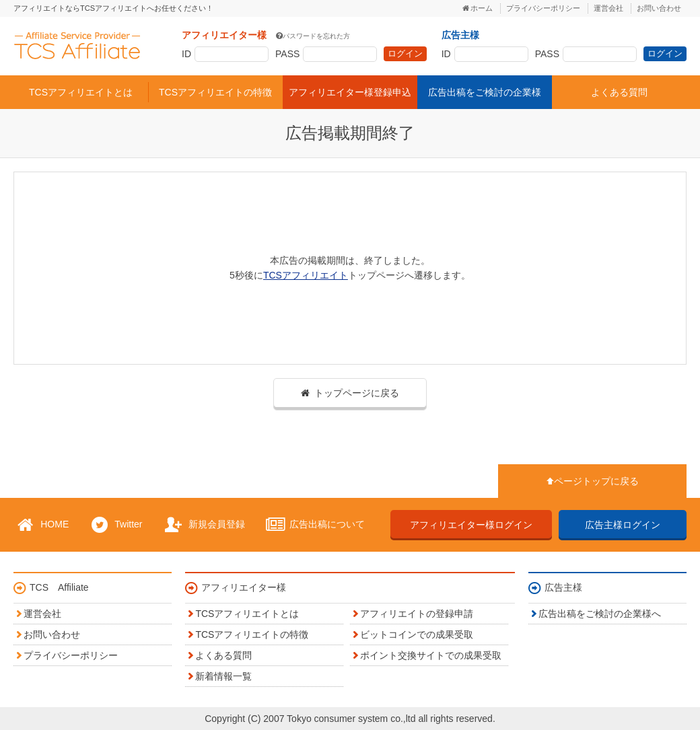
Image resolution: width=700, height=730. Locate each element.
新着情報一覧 (223, 676)
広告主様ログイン (623, 525)
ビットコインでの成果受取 (417, 634)
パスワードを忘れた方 (316, 36)
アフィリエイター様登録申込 (350, 92)
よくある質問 (619, 92)
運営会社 (608, 8)
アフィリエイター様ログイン (471, 525)
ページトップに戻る (596, 481)
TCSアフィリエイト (77, 46)
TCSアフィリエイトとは (81, 92)
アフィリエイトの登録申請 (417, 614)
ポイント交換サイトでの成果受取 (431, 655)
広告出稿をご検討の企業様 (485, 92)
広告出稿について (314, 525)
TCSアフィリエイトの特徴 (215, 92)
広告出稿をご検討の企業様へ (600, 614)
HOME (41, 525)
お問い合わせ (659, 8)
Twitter (115, 525)
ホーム (482, 8)
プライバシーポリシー (543, 8)
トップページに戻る (357, 393)
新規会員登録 (203, 525)
